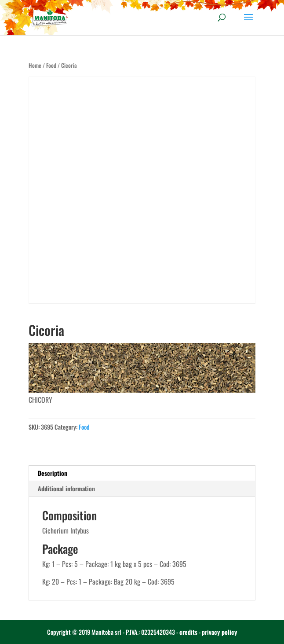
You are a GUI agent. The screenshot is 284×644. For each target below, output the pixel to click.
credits (188, 632)
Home (35, 65)
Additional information (66, 488)
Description (53, 473)
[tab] (142, 473)
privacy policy (219, 632)
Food (51, 65)
